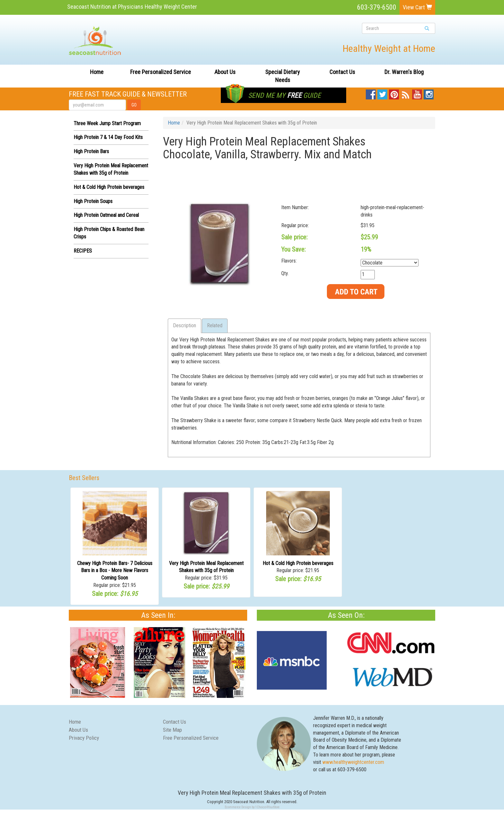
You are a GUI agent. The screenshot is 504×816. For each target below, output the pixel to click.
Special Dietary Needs (283, 76)
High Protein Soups (93, 201)
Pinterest (394, 93)
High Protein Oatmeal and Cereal (106, 215)
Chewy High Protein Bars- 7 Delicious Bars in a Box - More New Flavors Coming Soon (115, 571)
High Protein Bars (91, 151)
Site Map (172, 730)
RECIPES (83, 251)
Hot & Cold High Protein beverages (109, 187)
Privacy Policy (84, 738)
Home (97, 72)
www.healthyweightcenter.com (353, 762)
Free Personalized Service (161, 72)
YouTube (417, 93)
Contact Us (342, 72)
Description (184, 325)
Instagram (429, 93)
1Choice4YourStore (267, 807)
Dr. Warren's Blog (404, 72)
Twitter (382, 93)
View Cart (417, 7)
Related (215, 325)
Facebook (371, 93)
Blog (406, 93)
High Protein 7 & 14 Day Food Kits (108, 137)
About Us (225, 72)
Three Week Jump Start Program (107, 123)
